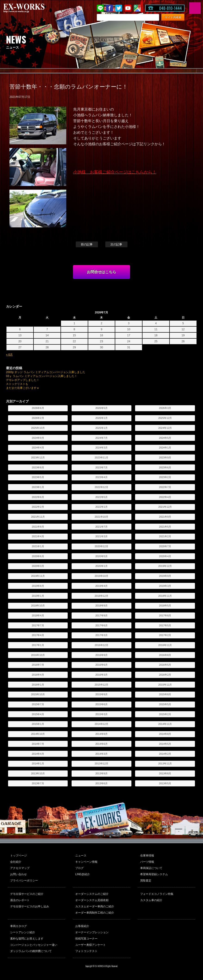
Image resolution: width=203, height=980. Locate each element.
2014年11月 (165, 724)
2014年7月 (38, 744)
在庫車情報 (147, 856)
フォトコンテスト (86, 951)
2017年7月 (38, 625)
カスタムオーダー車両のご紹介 (95, 906)
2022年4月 (165, 497)
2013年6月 (101, 783)
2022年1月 (101, 507)
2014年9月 (101, 734)
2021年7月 (101, 527)
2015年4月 (38, 714)
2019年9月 (165, 576)
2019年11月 (38, 576)
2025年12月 (165, 418)
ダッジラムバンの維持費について (31, 951)
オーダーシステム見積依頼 (92, 900)
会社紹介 (16, 862)
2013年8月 (165, 773)
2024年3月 (101, 448)
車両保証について (151, 868)
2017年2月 (165, 635)
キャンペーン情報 (86, 862)
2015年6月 (101, 704)
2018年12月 (101, 596)
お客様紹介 (82, 926)
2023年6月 (165, 467)
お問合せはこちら (102, 272)
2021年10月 (101, 517)
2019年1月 (38, 596)
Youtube (128, 8)
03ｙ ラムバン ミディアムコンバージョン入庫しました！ (42, 376)
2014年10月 (38, 734)
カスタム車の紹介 (151, 900)
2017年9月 (101, 615)
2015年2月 (165, 714)
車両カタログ (18, 926)
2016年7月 (38, 665)
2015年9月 (101, 694)
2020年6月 (38, 556)
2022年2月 (38, 507)
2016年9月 (101, 655)
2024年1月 (165, 448)
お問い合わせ (18, 874)
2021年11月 (38, 517)
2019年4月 (101, 586)
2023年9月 (165, 458)
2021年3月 (101, 536)
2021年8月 (38, 527)
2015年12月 (101, 685)
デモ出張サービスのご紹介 (27, 894)
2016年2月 (165, 675)
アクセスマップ (20, 868)
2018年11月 (165, 596)
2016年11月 (165, 645)
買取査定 (146, 881)
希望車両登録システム (154, 874)
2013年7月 (38, 783)
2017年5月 (165, 625)
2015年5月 (165, 704)
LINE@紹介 (83, 874)
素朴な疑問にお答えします (27, 939)
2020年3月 (38, 566)
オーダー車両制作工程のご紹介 (95, 913)
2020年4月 (165, 556)
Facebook (109, 8)
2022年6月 (38, 497)
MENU (195, 8)
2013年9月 (101, 773)
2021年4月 (38, 536)
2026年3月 (165, 408)
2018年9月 (101, 606)
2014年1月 (38, 764)
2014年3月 (101, 754)
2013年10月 (38, 773)
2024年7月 (101, 438)
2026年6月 (38, 408)
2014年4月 (38, 754)
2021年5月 (165, 527)
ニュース (81, 856)
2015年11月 (165, 685)
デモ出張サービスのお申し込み (30, 906)
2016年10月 (38, 655)
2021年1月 (38, 546)
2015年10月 (38, 694)
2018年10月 (38, 606)
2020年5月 (101, 556)
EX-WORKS (31, 8)
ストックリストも (17, 384)
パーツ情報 (147, 862)
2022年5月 (101, 497)
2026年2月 (38, 418)
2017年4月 (38, 635)
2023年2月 (165, 477)
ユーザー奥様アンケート (91, 945)
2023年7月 (101, 467)
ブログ (79, 868)
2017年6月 (101, 625)
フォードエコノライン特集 (157, 894)
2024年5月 (165, 438)
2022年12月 (101, 487)
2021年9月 (165, 517)
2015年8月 (165, 694)
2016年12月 (101, 645)
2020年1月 (101, 566)
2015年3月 (101, 714)
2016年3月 (101, 675)
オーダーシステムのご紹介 (92, 894)
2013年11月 (165, 764)
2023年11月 (101, 458)
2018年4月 (38, 615)
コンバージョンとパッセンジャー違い (34, 945)
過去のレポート (20, 900)
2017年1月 (38, 645)
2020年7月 (165, 546)
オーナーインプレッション (92, 932)
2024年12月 (165, 428)
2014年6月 (101, 744)
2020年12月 (101, 546)
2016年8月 (165, 655)
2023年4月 (101, 477)
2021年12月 (165, 507)
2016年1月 (38, 685)
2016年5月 (165, 665)
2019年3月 (165, 586)
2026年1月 (101, 418)
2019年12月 (165, 566)
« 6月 (9, 355)
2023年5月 (38, 477)
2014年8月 (165, 734)
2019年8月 (38, 586)
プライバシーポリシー (24, 881)
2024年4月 (38, 448)
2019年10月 (101, 576)
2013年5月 (165, 783)
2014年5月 (165, 744)
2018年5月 (165, 606)
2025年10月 (38, 428)
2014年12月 (101, 724)
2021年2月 (165, 536)
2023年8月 (38, 467)
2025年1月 (101, 428)
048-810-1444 (170, 8)
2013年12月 (101, 764)
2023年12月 (38, 458)
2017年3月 (101, 635)
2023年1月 (38, 487)
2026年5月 (101, 408)
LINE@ (100, 8)
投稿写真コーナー (86, 939)
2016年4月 (38, 675)
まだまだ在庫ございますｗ (23, 388)
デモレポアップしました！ (23, 380)
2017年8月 (165, 615)
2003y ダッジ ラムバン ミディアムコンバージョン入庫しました (45, 372)
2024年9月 (38, 438)
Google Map (137, 8)
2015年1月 (38, 724)
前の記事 (87, 244)
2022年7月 (165, 487)
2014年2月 (165, 754)
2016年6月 (101, 665)
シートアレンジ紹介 (23, 932)
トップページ (18, 856)
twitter (119, 8)
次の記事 (116, 244)
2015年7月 (38, 704)
